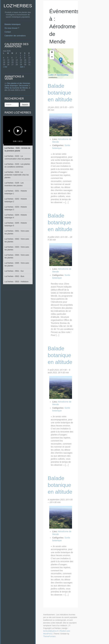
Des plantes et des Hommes (19, 83)
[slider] (18, 145)
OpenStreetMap (62, 75)
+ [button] (52, 52)
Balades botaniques (13, 24)
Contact (8, 32)
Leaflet (51, 75)
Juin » (22, 67)
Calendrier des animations (15, 36)
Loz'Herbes (18, 6)
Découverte (23, 86)
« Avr (5, 67)
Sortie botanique (11, 86)
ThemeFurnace (49, 636)
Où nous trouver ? (12, 28)
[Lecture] (18, 131)
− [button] (52, 57)
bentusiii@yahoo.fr (51, 631)
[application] (18, 131)
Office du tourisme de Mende (16, 88)
